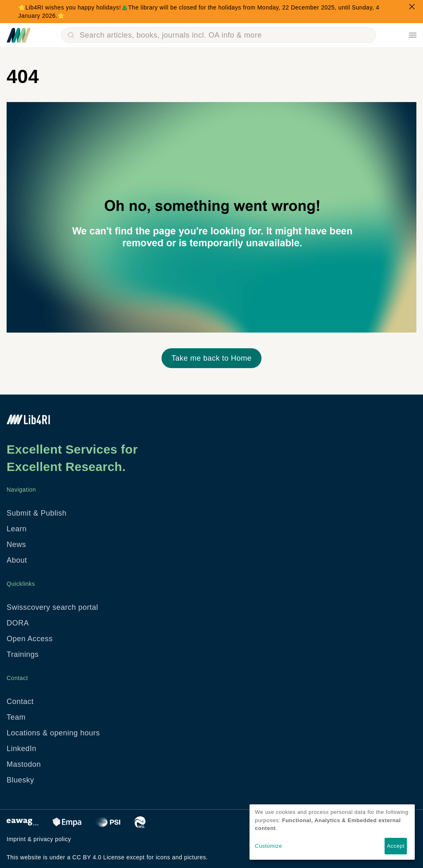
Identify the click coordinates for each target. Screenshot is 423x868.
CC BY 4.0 (87, 857)
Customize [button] (269, 846)
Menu (413, 35)
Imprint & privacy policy (39, 839)
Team (16, 717)
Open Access (30, 639)
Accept (396, 846)
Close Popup (412, 7)
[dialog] (332, 832)
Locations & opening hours (53, 733)
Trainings (23, 654)
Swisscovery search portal (52, 607)
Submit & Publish (37, 513)
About (17, 560)
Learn (17, 529)
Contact (20, 702)
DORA (18, 623)
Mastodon (24, 764)
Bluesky (20, 780)
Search (71, 35)
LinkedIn (21, 749)
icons (163, 857)
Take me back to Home (211, 358)
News (16, 545)
